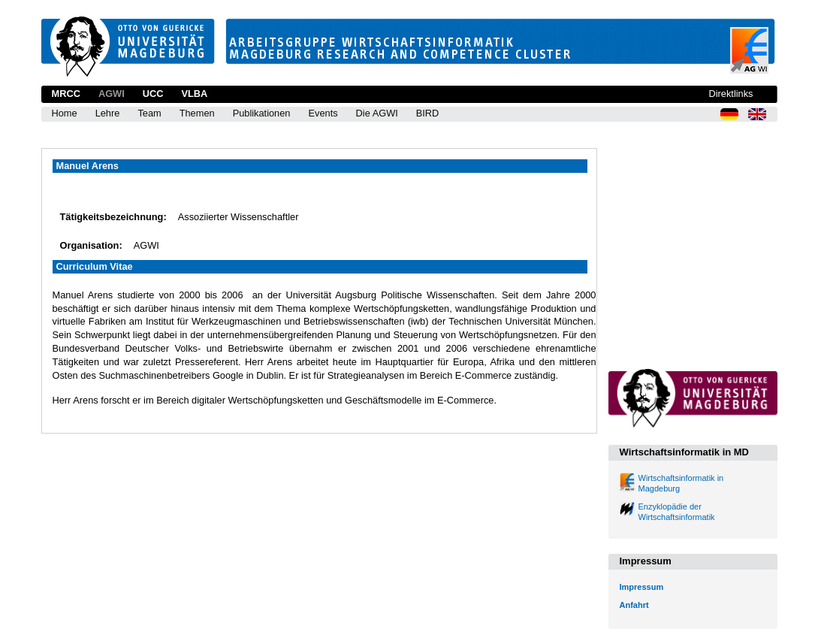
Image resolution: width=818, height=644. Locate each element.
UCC (153, 94)
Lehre (108, 113)
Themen (197, 113)
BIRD (428, 113)
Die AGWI (377, 113)
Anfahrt (634, 605)
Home (65, 113)
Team (149, 113)
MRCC (66, 94)
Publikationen (262, 113)
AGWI (112, 94)
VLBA (194, 94)
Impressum (642, 587)
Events (323, 113)
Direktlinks (730, 94)
